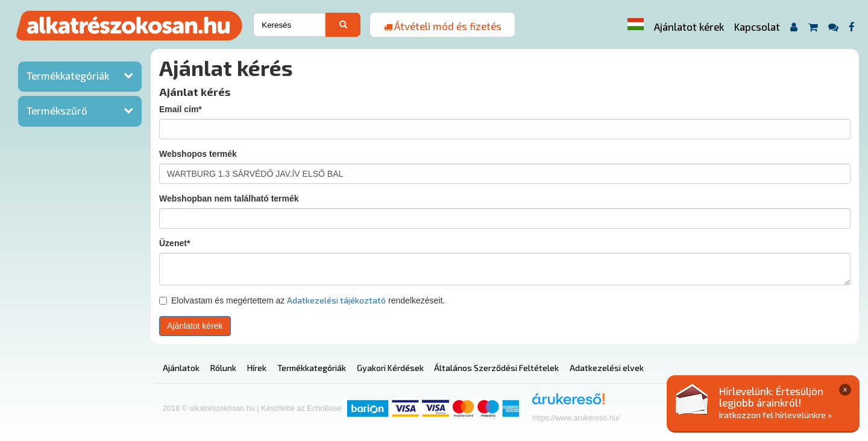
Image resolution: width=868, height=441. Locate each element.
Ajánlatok (181, 368)
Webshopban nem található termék (229, 198)
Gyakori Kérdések (390, 368)
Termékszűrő (57, 110)
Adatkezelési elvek (607, 368)
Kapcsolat (757, 27)
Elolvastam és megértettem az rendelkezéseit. (302, 300)
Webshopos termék (198, 154)
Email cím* (181, 109)
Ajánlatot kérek (689, 27)
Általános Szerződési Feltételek (496, 368)
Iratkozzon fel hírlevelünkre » (775, 415)
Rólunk (223, 368)
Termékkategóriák (68, 75)
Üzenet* (175, 243)
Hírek (257, 368)
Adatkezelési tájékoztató (336, 300)
